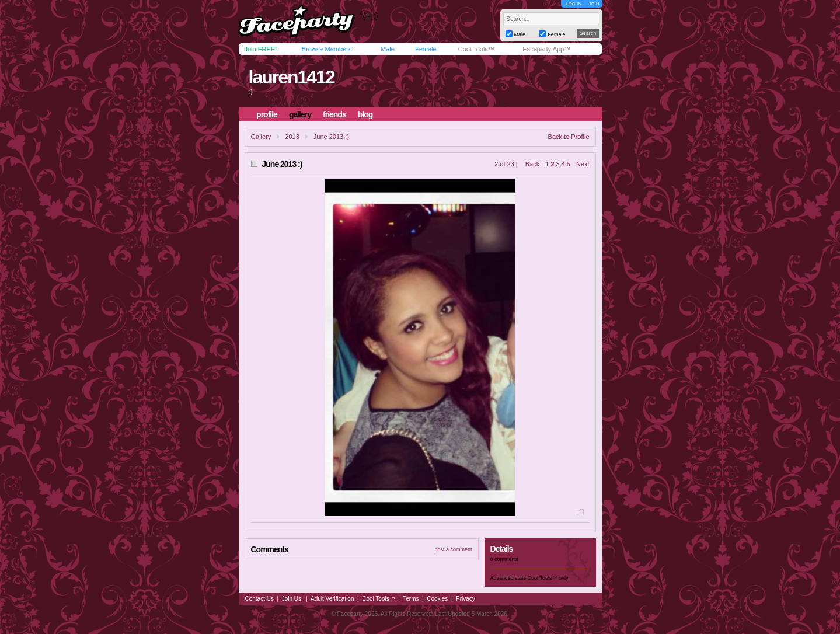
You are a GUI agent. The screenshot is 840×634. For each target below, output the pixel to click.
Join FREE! (261, 49)
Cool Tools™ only (548, 578)
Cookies (437, 599)
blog (365, 114)
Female (426, 49)
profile (267, 114)
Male (388, 49)
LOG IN (574, 4)
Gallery (261, 137)
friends (334, 114)
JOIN (594, 4)
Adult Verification (332, 599)
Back (532, 164)
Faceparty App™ (546, 49)
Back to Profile (569, 137)
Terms (411, 599)
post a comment (453, 549)
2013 (292, 137)
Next (583, 164)
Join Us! (292, 599)
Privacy (466, 599)
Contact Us (259, 599)
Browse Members (327, 49)
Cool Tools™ (476, 49)
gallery (300, 114)
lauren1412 (291, 77)
